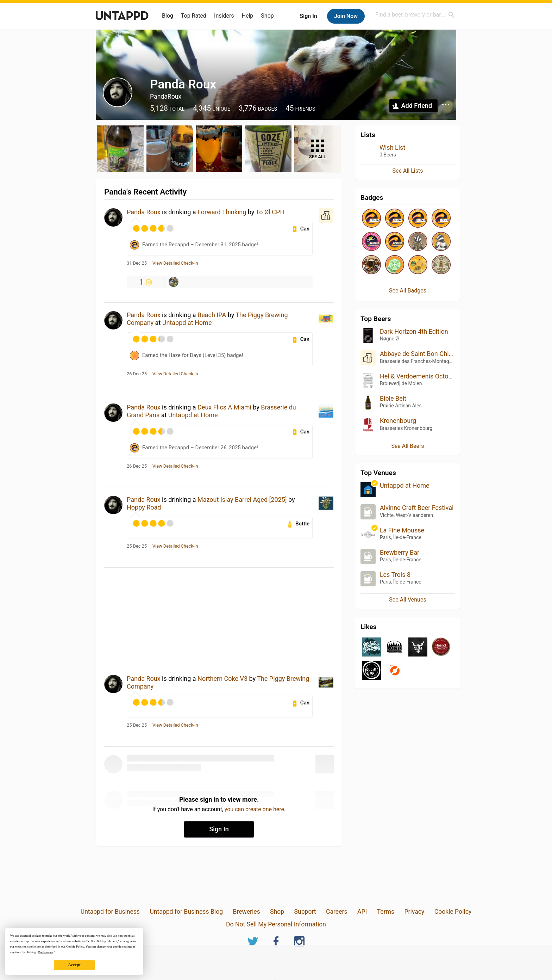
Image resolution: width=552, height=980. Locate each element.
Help (248, 16)
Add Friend (417, 106)
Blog (168, 16)
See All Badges (408, 291)
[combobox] (415, 15)
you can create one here (254, 809)
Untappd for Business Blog (186, 912)
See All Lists (408, 171)
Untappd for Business (110, 912)
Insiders (224, 16)
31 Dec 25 (137, 263)
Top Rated (194, 16)
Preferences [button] (45, 952)
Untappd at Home (187, 323)
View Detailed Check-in (175, 263)
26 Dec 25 (137, 374)
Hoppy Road (144, 507)
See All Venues (407, 600)
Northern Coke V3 (222, 679)
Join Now (346, 16)
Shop (267, 16)
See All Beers (407, 446)
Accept (74, 965)
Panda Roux (144, 212)
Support (305, 912)
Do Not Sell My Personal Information (276, 924)
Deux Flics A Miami (224, 407)
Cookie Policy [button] (75, 947)
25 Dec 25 (137, 546)
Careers (337, 912)
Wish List (392, 147)
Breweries (246, 912)
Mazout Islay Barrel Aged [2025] (242, 500)
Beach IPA (212, 315)
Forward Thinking (222, 212)
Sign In (308, 16)
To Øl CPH (270, 212)
